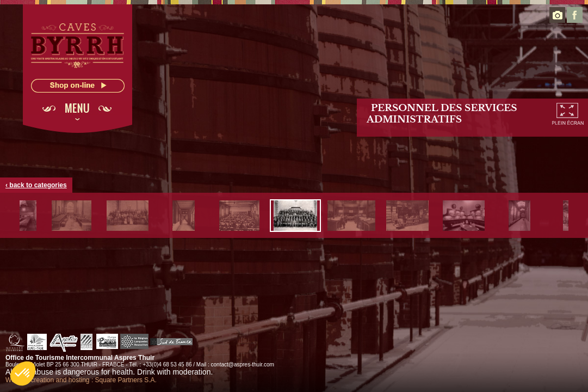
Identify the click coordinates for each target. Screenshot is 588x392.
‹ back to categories (36, 185)
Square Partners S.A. (126, 380)
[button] (23, 373)
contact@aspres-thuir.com (243, 365)
